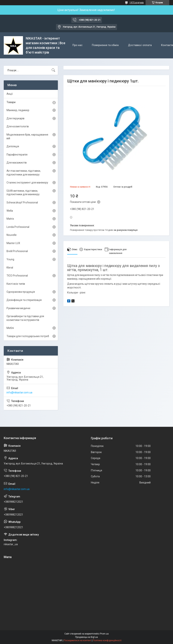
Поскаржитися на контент (78, 640)
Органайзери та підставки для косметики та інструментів (25, 318)
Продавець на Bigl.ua (86, 637)
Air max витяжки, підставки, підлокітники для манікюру (24, 173)
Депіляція (13, 146)
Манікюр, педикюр (18, 110)
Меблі (10, 328)
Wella (10, 211)
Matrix (10, 219)
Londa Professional (18, 227)
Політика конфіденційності (107, 640)
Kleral (10, 268)
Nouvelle (12, 235)
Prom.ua (104, 634)
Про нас (77, 45)
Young (10, 259)
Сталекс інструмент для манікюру (27, 183)
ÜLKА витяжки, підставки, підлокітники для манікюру (23, 193)
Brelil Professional (17, 251)
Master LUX (13, 243)
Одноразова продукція (21, 292)
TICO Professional (17, 276)
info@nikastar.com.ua (19, 392)
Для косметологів (18, 126)
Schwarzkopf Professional (22, 202)
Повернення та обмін (105, 45)
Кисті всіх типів (16, 284)
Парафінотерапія (17, 155)
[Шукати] (53, 70)
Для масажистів (17, 163)
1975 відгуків (137, 3)
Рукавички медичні (18, 308)
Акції (10, 94)
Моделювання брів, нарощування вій (27, 136)
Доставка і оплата (140, 45)
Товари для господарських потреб (28, 336)
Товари (11, 102)
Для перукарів (15, 118)
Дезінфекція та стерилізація (24, 300)
